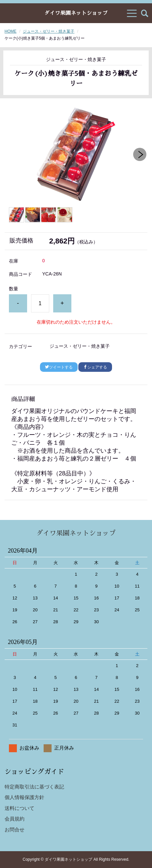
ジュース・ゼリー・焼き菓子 (49, 31)
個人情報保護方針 (24, 797)
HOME (11, 31)
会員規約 (15, 819)
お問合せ (15, 830)
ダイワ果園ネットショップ (76, 13)
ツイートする (59, 367)
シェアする (95, 367)
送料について (19, 808)
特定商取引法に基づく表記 (34, 787)
